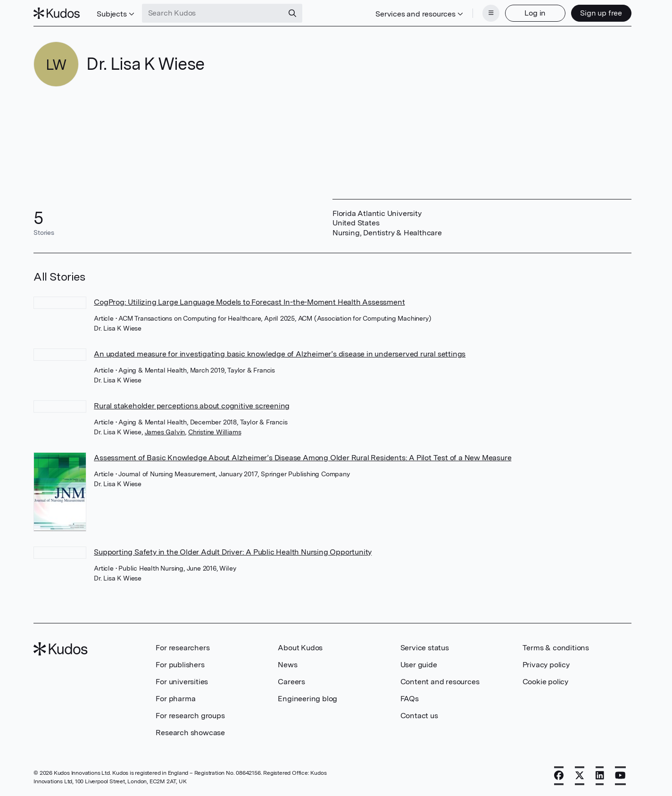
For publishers (180, 665)
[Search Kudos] (213, 13)
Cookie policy (545, 682)
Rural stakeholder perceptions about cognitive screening (192, 406)
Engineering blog (307, 699)
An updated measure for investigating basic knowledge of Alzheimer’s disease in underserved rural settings (280, 354)
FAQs (410, 699)
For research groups (190, 716)
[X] (580, 776)
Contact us (419, 716)
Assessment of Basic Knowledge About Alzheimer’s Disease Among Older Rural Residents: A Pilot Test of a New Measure (303, 458)
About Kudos (300, 648)
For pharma (175, 699)
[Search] (292, 13)
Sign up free (601, 13)
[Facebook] (559, 776)
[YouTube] (620, 776)
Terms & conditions (556, 648)
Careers (291, 682)
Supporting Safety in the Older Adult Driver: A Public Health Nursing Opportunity (233, 552)
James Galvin (165, 432)
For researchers (183, 648)
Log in (535, 13)
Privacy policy (546, 665)
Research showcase (190, 733)
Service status (425, 648)
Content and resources (440, 682)
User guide (419, 665)
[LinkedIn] (600, 776)
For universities (182, 682)
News (287, 665)
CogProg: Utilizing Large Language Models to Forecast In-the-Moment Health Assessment (249, 302)
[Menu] (491, 13)
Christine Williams (215, 432)
